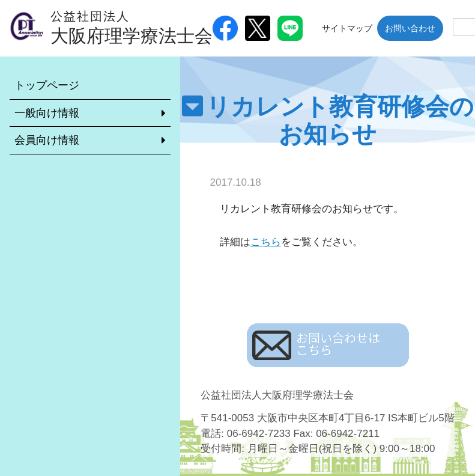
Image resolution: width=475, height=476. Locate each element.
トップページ (47, 85)
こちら (266, 242)
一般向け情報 (47, 113)
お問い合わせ (410, 28)
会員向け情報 (47, 140)
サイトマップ (347, 28)
